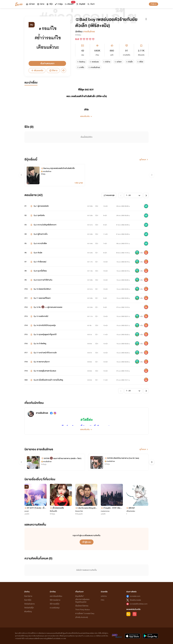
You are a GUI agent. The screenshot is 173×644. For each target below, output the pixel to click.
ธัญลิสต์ (81, 4)
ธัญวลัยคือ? (80, 596)
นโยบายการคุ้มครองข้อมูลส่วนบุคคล (82, 601)
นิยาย (41, 4)
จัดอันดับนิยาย (29, 604)
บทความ (104, 596)
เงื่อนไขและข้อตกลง (82, 606)
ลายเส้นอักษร (89, 32)
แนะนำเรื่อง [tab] (31, 83)
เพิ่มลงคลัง (37, 70)
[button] (87, 115)
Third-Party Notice (82, 610)
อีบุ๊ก (50, 4)
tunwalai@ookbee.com (139, 604)
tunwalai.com (135, 596)
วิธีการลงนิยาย (55, 600)
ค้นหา (91, 4)
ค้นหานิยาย (28, 596)
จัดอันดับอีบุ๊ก (29, 608)
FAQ (102, 600)
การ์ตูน (59, 4)
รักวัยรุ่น (78, 35)
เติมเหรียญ (28, 612)
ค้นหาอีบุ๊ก (28, 600)
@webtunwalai (135, 600)
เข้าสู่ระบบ (154, 4)
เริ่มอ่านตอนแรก (47, 63)
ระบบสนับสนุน (55, 608)
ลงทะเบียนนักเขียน (56, 596)
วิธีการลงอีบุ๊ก (55, 604)
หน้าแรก (30, 4)
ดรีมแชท (70, 3)
